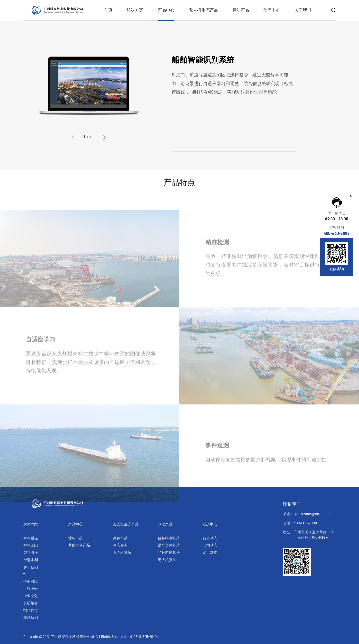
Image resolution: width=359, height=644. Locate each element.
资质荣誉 (31, 603)
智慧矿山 (31, 545)
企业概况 (31, 582)
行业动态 (210, 538)
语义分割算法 (169, 545)
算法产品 (165, 524)
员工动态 (210, 553)
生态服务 (120, 545)
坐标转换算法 (169, 553)
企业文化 (31, 596)
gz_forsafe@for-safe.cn (313, 514)
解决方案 (31, 524)
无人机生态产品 (126, 524)
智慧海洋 (31, 553)
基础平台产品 (79, 545)
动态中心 (210, 524)
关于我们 (31, 567)
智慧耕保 (31, 538)
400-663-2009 (337, 233)
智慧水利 (31, 560)
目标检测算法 (169, 538)
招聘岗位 (31, 610)
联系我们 (31, 617)
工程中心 (31, 589)
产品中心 (75, 524)
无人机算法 (122, 553)
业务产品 (75, 538)
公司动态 (210, 545)
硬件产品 (120, 538)
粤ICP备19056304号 (144, 637)
